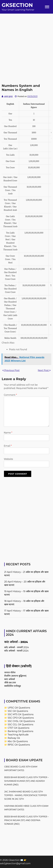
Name (8, 433)
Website (8, 459)
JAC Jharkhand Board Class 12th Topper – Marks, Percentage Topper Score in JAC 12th (26, 795)
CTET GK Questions (18, 728)
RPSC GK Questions (19, 745)
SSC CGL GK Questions (20, 725)
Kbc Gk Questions (18, 741)
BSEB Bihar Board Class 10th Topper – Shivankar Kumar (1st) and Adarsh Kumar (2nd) (26, 781)
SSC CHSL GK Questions (21, 721)
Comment (10, 395)
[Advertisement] (26, 40)
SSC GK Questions (18, 711)
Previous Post (11, 370)
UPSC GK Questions (19, 708)
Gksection (17, 5)
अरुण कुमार (8, 96)
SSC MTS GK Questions (21, 714)
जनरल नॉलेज (10, 672)
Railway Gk (14, 738)
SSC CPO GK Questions (21, 718)
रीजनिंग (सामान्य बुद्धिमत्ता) (15, 676)
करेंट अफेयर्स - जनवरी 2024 (17, 647)
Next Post (44, 370)
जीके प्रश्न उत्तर (10, 683)
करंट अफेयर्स (10, 679)
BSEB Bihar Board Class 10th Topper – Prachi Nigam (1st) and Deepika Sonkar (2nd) (26, 820)
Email (8, 446)
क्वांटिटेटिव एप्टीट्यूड (13, 686)
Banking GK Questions (20, 731)
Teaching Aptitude (18, 735)
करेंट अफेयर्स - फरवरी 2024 (16, 651)
